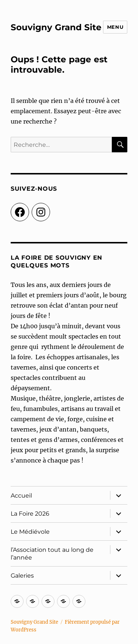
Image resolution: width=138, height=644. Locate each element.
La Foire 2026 (30, 514)
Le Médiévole (30, 532)
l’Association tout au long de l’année (52, 554)
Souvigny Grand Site (56, 27)
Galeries (22, 576)
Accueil (21, 496)
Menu (115, 27)
